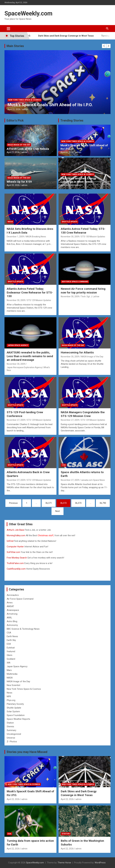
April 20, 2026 (13, 185)
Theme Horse (64, 863)
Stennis (10, 727)
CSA (64, 465)
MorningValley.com (16, 535)
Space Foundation (16, 715)
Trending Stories (72, 120)
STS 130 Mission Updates (93, 237)
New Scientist (13, 685)
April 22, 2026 (14, 109)
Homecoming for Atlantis (77, 352)
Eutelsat (11, 648)
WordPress (100, 863)
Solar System (13, 711)
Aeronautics (13, 595)
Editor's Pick (15, 120)
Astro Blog (12, 621)
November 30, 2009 (70, 237)
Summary (11, 730)
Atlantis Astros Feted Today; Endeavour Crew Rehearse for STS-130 (30, 292)
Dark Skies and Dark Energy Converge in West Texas (71, 36)
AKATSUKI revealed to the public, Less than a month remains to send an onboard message (30, 356)
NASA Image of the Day (19, 145)
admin (25, 109)
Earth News (12, 636)
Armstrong (12, 614)
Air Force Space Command (75, 282)
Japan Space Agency (18, 345)
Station (10, 723)
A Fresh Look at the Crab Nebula (28, 149)
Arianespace (13, 610)
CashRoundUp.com (16, 569)
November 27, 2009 (16, 420)
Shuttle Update (70, 222)
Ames (10, 603)
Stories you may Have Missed (27, 752)
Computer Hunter (15, 547)
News (10, 693)
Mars (9, 670)
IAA (9, 663)
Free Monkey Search (17, 558)
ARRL (9, 618)
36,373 (78, 503)
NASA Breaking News (36, 237)
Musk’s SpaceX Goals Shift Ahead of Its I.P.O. (50, 105)
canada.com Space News (93, 480)
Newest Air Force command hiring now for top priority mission (83, 291)
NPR (9, 696)
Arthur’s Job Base (16, 530)
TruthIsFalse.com (15, 563)
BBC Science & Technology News (23, 629)
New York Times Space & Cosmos (25, 100)
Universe (11, 738)
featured (11, 651)
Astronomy (12, 625)
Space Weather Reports (18, 719)
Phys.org (11, 700)
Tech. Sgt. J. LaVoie (90, 296)
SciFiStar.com (13, 552)
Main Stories (15, 46)
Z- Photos (12, 742)
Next (57, 511)
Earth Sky (11, 640)
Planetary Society (15, 704)
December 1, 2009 (15, 237)
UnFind (10, 541)
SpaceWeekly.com (28, 13)
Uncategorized (14, 734)
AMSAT (10, 606)
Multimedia (12, 674)
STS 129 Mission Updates (39, 300)
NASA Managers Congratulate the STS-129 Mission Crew (83, 414)
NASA (10, 222)
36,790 (103, 503)
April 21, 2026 (13, 152)
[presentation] (104, 46)
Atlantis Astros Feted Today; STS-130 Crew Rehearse (83, 231)
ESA (9, 644)
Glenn (10, 655)
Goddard (11, 659)
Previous (13, 503)
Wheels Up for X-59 (19, 182)
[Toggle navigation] (8, 29)
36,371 (49, 503)
